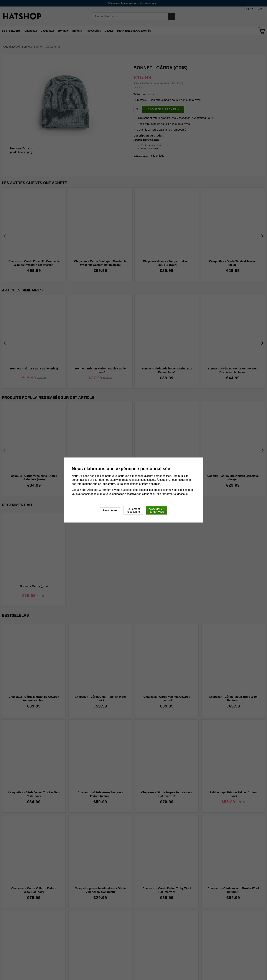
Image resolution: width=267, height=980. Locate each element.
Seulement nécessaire (133, 510)
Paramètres (110, 510)
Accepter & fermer (157, 510)
